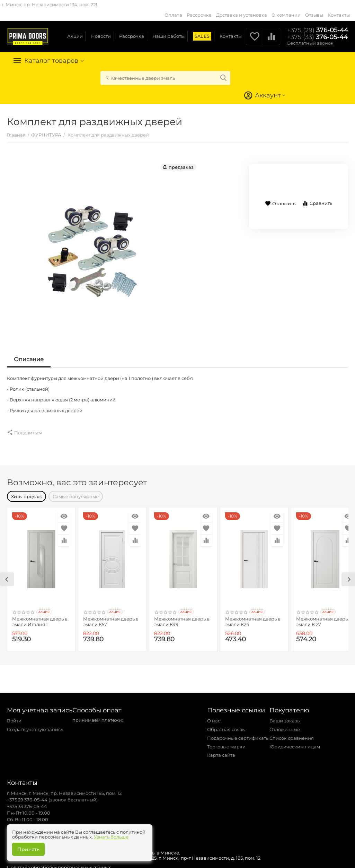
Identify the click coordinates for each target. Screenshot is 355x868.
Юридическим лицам (295, 743)
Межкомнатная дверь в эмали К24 (253, 618)
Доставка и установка (242, 15)
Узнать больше (111, 837)
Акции (75, 36)
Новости (101, 36)
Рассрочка (199, 15)
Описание (29, 359)
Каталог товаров (51, 61)
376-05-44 (318, 30)
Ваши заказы (285, 717)
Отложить (280, 204)
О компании (286, 15)
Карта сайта (221, 752)
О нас (214, 717)
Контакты (339, 15)
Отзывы (314, 15)
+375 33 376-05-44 (27, 803)
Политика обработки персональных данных (59, 864)
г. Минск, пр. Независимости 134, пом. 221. (50, 5)
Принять (28, 849)
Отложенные (285, 726)
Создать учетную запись (35, 726)
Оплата (173, 15)
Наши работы (168, 36)
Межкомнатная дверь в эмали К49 (182, 618)
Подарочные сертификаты (238, 735)
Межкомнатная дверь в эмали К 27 (324, 618)
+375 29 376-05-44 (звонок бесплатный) (52, 796)
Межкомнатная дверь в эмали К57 (111, 618)
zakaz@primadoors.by (32, 823)
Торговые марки (226, 743)
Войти (14, 717)
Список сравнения (292, 735)
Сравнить (317, 203)
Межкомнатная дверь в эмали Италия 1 (40, 618)
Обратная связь (226, 726)
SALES (202, 36)
